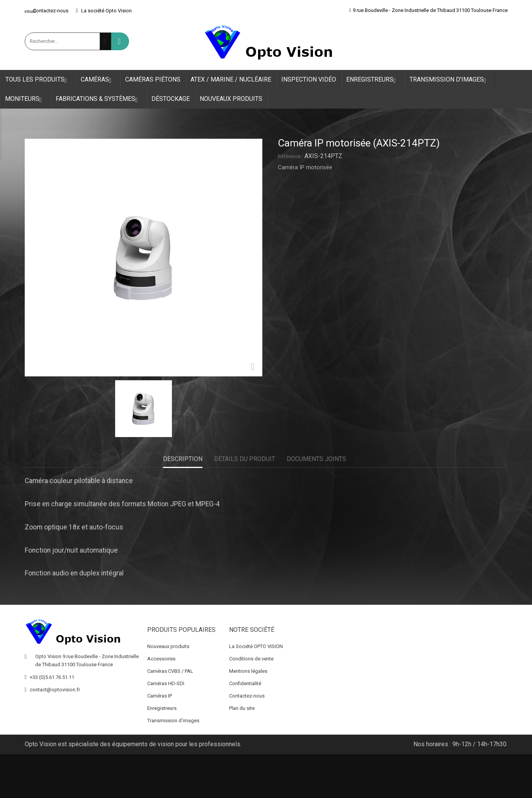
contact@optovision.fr (55, 690)
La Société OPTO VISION (256, 646)
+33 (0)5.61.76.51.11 (52, 677)
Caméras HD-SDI (166, 683)
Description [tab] (183, 459)
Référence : (290, 156)
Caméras (98, 80)
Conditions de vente (251, 659)
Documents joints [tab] (316, 459)
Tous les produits (38, 80)
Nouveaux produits (231, 99)
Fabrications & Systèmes (99, 99)
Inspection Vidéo (309, 79)
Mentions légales (248, 671)
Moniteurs (25, 99)
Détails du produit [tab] (245, 459)
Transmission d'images (450, 80)
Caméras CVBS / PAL (170, 671)
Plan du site (242, 708)
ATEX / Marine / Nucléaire (231, 79)
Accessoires (161, 659)
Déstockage (171, 99)
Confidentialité (245, 683)
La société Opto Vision (104, 11)
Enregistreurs (373, 80)
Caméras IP (160, 696)
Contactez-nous (47, 11)
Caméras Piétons (153, 79)
